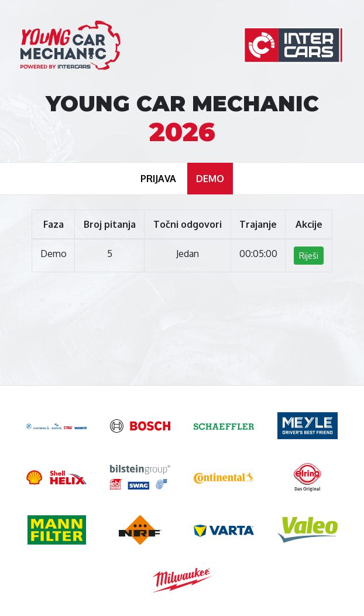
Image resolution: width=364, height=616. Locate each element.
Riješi (309, 256)
